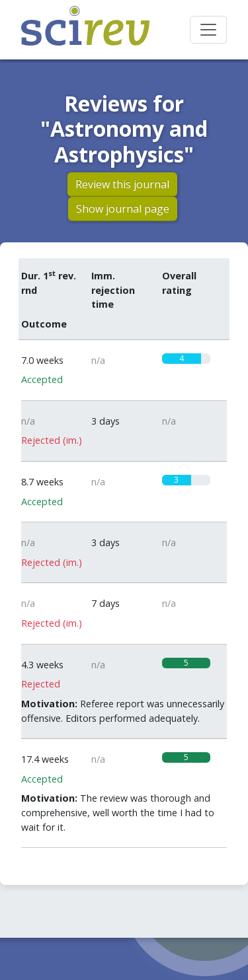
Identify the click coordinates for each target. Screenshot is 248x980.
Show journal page (123, 209)
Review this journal (122, 184)
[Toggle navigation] (208, 30)
